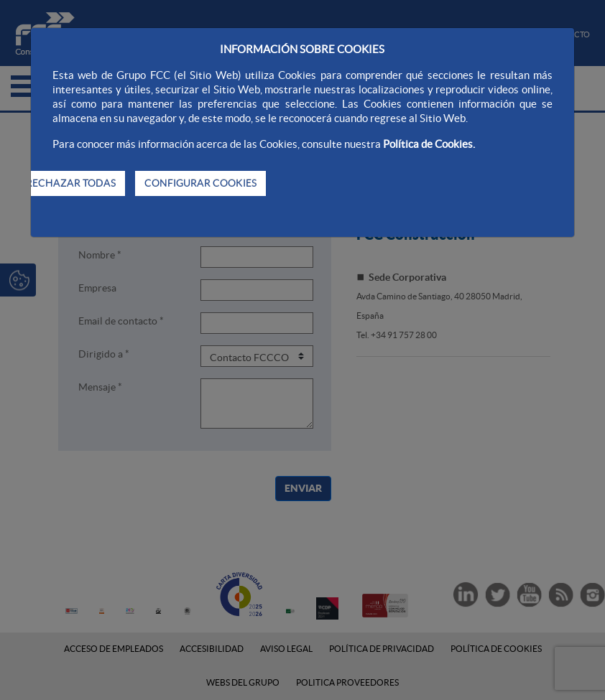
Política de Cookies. (429, 144)
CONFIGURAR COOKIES (200, 183)
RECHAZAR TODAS (71, 183)
